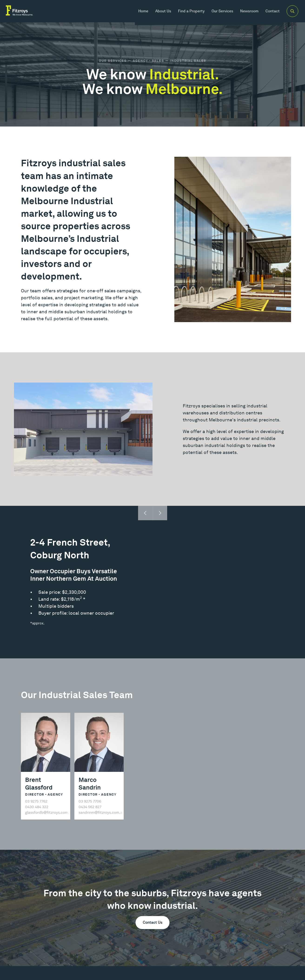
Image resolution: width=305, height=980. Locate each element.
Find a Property (186, 14)
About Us (158, 14)
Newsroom (244, 14)
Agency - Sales (148, 61)
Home (138, 14)
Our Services (217, 14)
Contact (268, 14)
